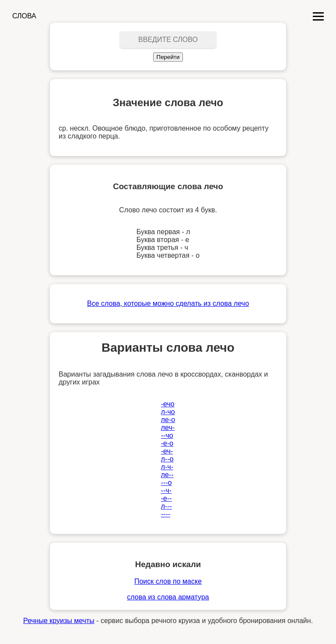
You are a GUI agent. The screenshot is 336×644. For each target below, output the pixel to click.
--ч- (166, 490)
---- (166, 514)
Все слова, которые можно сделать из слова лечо (168, 303)
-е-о (167, 443)
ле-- (167, 475)
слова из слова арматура (168, 597)
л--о (167, 459)
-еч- (167, 451)
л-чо (168, 412)
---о (166, 483)
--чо (167, 435)
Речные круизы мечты (59, 621)
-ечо (168, 404)
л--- (166, 506)
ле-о (168, 420)
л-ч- (167, 467)
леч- (168, 428)
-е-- (166, 498)
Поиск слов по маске (168, 581)
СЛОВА (24, 16)
